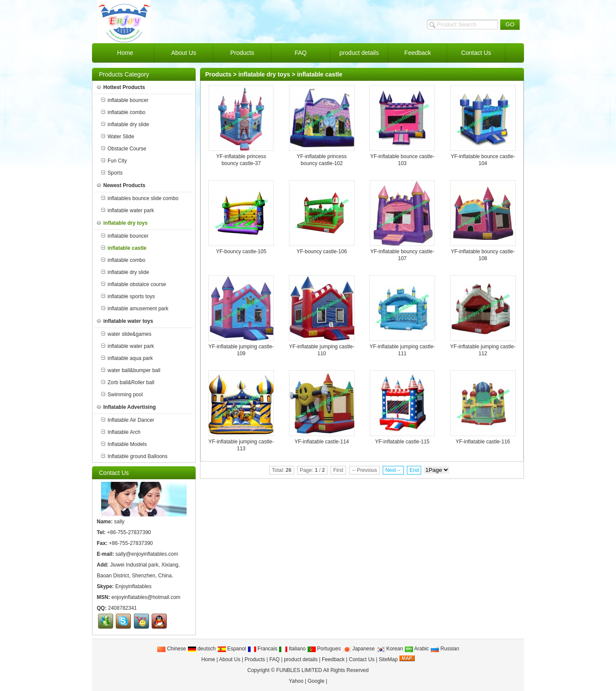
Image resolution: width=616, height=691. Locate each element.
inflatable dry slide (125, 124)
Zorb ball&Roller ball (128, 382)
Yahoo (296, 681)
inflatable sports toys (128, 296)
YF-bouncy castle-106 (322, 252)
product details (301, 659)
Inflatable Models (124, 444)
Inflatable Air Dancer (128, 420)
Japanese (358, 649)
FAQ (274, 659)
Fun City (114, 161)
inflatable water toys (125, 321)
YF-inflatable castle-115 (402, 442)
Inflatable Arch (121, 432)
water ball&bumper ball (131, 370)
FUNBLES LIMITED (299, 670)
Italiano (292, 649)
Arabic (417, 649)
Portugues (324, 649)
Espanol (232, 649)
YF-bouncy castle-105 (241, 252)
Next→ (393, 470)
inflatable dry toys (264, 74)
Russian (445, 649)
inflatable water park (127, 210)
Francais (262, 649)
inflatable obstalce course (133, 284)
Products (218, 74)
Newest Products (121, 185)
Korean (390, 649)
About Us (230, 659)
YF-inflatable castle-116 (483, 442)
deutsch (202, 649)
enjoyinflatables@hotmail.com (146, 597)
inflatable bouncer (125, 100)
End (414, 470)
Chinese (171, 649)
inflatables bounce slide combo (140, 198)
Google (316, 681)
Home (208, 659)
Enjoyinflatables (133, 586)
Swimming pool (122, 395)
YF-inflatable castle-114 (322, 442)
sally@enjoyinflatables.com (147, 554)
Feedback (333, 659)
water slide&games (126, 334)
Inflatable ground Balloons (134, 456)
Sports (112, 173)
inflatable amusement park (135, 309)
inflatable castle (319, 74)
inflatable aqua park (127, 358)
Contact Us (362, 659)
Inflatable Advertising (126, 407)
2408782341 (122, 608)
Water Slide (118, 137)
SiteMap (388, 659)
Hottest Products (121, 87)
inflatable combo (123, 112)
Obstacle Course (124, 149)
